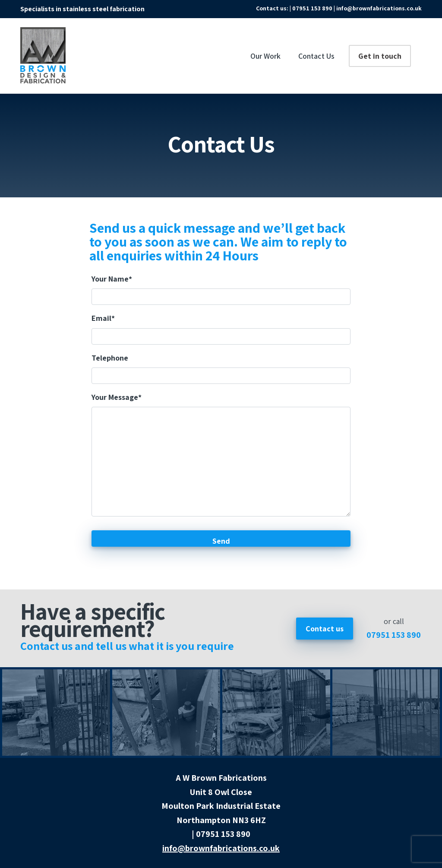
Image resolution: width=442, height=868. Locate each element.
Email (103, 318)
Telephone (110, 358)
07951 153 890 (394, 635)
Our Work (265, 56)
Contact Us (316, 56)
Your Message (117, 397)
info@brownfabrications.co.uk (379, 8)
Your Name (112, 279)
